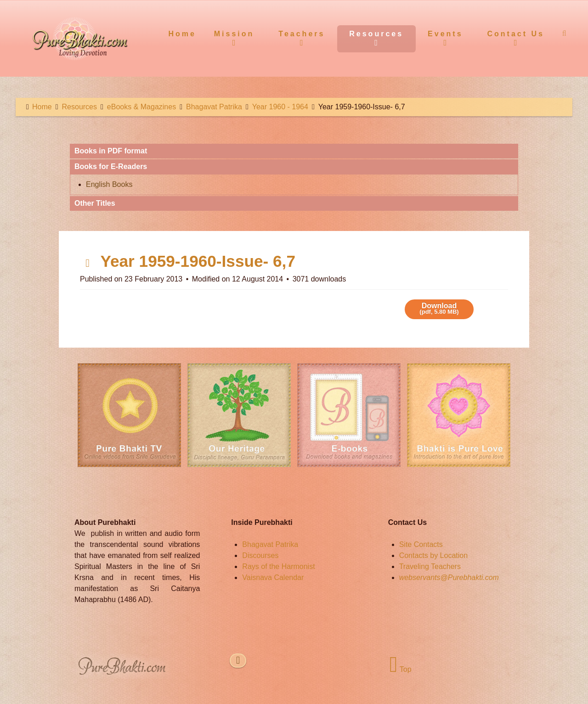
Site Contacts (421, 544)
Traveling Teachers (430, 566)
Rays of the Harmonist (278, 566)
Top (400, 669)
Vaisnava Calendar (273, 577)
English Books (109, 184)
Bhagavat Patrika (270, 544)
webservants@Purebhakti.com (449, 577)
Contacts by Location (433, 555)
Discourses (260, 555)
